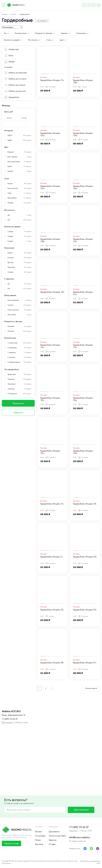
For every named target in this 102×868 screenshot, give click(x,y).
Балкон (10, 253)
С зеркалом (12, 352)
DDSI (99, 863)
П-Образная (12, 394)
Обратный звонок (81, 810)
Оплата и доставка (57, 836)
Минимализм (12, 198)
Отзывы (52, 844)
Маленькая (11, 384)
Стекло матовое (13, 310)
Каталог (39, 831)
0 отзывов (51, 87)
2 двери (10, 231)
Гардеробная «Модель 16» (52, 504)
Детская (10, 262)
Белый (10, 166)
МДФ (10, 140)
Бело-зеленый (12, 157)
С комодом (11, 357)
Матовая (11, 331)
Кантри (10, 183)
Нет (9, 220)
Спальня (10, 272)
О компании (40, 836)
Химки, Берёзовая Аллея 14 (13, 715)
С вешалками (12, 348)
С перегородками (14, 362)
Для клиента (54, 831)
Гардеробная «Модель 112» (52, 292)
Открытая (11, 389)
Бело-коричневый (14, 162)
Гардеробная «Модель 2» (51, 557)
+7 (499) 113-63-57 (10, 719)
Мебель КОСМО (11, 711)
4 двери (10, 241)
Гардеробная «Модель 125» (50, 452)
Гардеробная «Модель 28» (52, 663)
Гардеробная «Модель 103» (50, 134)
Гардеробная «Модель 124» (83, 399)
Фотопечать (12, 315)
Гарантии (53, 840)
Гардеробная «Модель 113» (83, 293)
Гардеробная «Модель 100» (83, 81)
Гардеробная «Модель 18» (85, 504)
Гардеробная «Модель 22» (52, 610)
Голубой (10, 171)
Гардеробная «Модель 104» (83, 134)
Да (9, 215)
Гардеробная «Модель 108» (50, 240)
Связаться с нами (11, 843)
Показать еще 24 (91, 688)
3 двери (10, 236)
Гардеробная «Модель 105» (50, 187)
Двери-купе (12, 374)
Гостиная (11, 258)
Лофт (9, 193)
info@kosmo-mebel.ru (80, 837)
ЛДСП (10, 135)
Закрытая (11, 379)
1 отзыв (83, 87)
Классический (13, 188)
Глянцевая (11, 326)
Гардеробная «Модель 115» (83, 346)
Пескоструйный (13, 300)
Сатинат (10, 305)
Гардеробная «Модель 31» (85, 663)
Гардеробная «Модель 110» (83, 240)
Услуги (38, 840)
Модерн (10, 203)
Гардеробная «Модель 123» (50, 399)
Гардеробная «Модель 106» (83, 187)
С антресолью (13, 343)
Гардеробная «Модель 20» (85, 557)
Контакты (39, 844)
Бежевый (11, 152)
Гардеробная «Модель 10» (52, 80)
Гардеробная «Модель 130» (83, 452)
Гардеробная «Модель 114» (50, 346)
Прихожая (11, 267)
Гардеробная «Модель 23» (85, 610)
